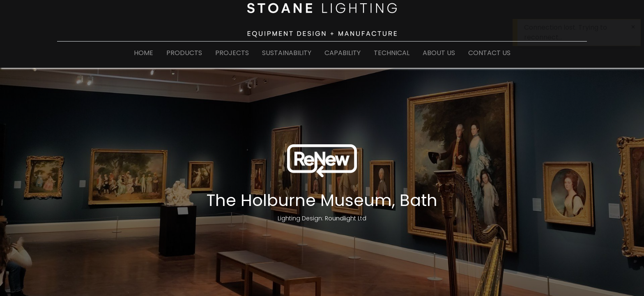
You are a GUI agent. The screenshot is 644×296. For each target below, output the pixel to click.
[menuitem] (144, 55)
